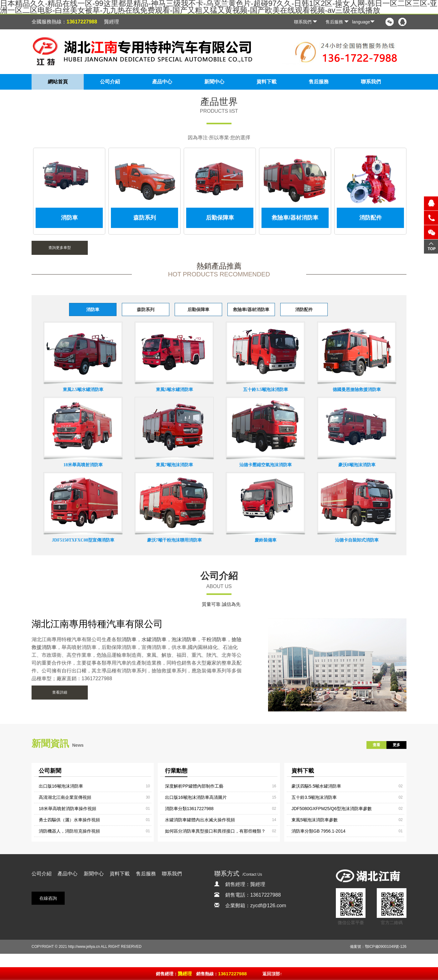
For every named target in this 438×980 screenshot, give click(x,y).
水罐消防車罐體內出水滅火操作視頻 (200, 820)
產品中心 (162, 82)
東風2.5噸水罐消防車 (83, 390)
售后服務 (337, 22)
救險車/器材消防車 (251, 309)
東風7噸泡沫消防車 (174, 465)
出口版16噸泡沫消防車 (61, 786)
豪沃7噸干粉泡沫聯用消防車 (174, 540)
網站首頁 (58, 82)
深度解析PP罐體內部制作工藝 (194, 786)
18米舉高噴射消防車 (83, 465)
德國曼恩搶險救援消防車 (357, 390)
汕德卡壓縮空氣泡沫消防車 (266, 465)
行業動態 (176, 771)
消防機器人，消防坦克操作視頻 (69, 831)
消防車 (93, 309)
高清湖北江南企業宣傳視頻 (65, 797)
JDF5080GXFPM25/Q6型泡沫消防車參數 (332, 809)
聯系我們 (306, 22)
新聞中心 (214, 82)
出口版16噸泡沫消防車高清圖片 (196, 797)
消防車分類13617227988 (189, 809)
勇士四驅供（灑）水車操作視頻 (69, 820)
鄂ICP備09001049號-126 (386, 947)
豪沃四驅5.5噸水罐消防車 (316, 786)
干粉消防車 (214, 639)
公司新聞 (50, 771)
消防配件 (304, 309)
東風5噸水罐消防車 (174, 390)
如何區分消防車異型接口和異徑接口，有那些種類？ (215, 831)
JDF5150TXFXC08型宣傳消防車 (83, 540)
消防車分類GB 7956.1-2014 (319, 831)
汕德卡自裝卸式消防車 (357, 540)
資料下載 (266, 82)
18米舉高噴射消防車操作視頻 (67, 809)
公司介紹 (110, 82)
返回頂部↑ (272, 974)
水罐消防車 (154, 639)
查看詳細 (60, 692)
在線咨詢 (48, 898)
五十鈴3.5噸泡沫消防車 (266, 390)
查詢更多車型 (60, 248)
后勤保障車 (198, 309)
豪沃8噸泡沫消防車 (357, 465)
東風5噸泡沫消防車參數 (315, 820)
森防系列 (146, 309)
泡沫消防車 (184, 639)
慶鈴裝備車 (266, 540)
